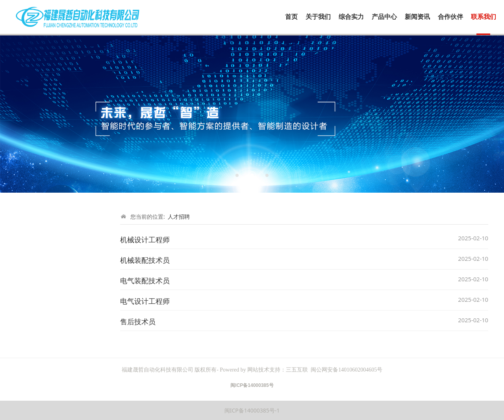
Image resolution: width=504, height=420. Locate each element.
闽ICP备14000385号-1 (252, 410)
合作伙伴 (450, 17)
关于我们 (318, 17)
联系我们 (484, 17)
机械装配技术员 (145, 260)
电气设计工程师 (145, 301)
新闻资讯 (417, 17)
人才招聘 (179, 217)
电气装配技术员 (145, 281)
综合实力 (351, 17)
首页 (291, 17)
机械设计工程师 (145, 240)
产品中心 (384, 17)
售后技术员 (138, 322)
